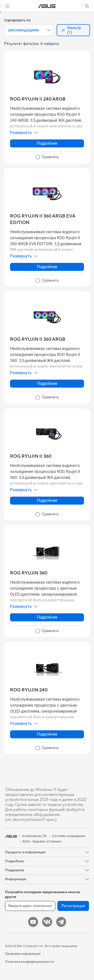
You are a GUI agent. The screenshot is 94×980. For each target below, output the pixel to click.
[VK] (47, 922)
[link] (47, 6)
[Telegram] (61, 922)
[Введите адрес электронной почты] (30, 906)
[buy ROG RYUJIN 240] (29, 690)
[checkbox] (47, 157)
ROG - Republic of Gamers (42, 842)
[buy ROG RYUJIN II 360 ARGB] (38, 339)
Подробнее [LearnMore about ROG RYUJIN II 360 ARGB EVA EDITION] (47, 267)
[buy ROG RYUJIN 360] (29, 573)
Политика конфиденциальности (30, 962)
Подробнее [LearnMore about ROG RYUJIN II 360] (47, 500)
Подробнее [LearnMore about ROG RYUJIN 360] (47, 617)
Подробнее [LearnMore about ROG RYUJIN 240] (47, 734)
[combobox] (29, 30)
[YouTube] (33, 922)
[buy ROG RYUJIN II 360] (31, 456)
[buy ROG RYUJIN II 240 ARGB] (38, 99)
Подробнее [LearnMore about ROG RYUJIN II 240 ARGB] (47, 143)
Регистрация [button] (73, 906)
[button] (7, 6)
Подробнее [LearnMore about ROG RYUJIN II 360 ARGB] (47, 383)
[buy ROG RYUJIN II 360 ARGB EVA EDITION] (47, 219)
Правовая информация (23, 954)
